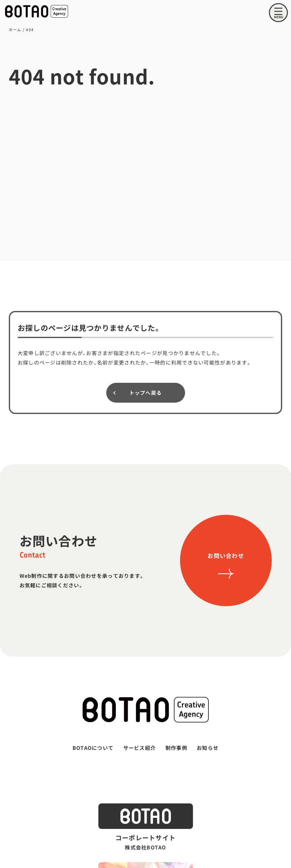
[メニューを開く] (278, 13)
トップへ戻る (146, 393)
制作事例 (176, 748)
